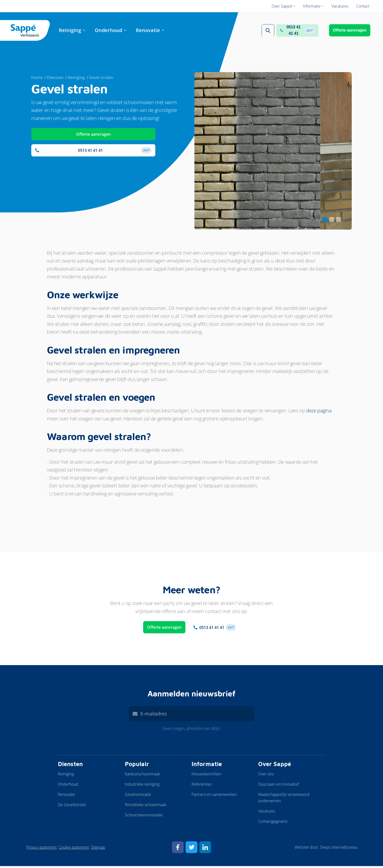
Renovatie (66, 796)
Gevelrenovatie (138, 796)
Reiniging (66, 776)
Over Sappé (275, 766)
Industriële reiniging (142, 786)
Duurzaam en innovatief (279, 786)
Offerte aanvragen (350, 31)
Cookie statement (74, 849)
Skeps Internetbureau (339, 849)
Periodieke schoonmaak (146, 807)
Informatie (207, 766)
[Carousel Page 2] (332, 221)
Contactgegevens (273, 823)
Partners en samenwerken (214, 796)
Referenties (202, 786)
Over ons (266, 776)
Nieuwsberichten (206, 776)
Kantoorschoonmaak (142, 776)
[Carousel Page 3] (339, 221)
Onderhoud (68, 786)
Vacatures (267, 813)
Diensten (70, 766)
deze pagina (319, 412)
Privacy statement (42, 849)
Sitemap (98, 849)
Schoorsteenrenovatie (144, 817)
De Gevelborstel (72, 807)
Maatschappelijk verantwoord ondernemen (284, 800)
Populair (137, 766)
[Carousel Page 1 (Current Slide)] (325, 221)
